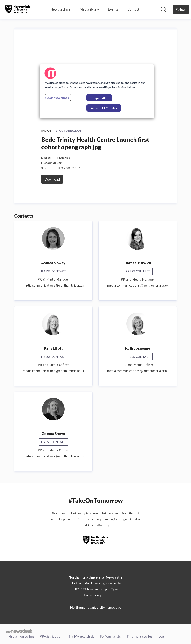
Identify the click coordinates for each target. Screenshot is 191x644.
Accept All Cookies (104, 108)
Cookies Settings (57, 98)
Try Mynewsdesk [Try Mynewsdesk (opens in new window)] (81, 636)
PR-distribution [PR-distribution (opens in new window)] (51, 636)
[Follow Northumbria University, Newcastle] (181, 9)
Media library (89, 9)
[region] (97, 91)
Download (52, 179)
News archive (60, 9)
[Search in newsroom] (163, 9)
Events (113, 9)
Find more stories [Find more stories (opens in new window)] (140, 636)
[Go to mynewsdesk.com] (19, 631)
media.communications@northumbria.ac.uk (53, 285)
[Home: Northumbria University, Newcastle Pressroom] (18, 9)
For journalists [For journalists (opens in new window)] (110, 636)
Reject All (99, 98)
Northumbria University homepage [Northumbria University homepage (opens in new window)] (96, 607)
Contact (133, 9)
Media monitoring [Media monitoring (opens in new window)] (21, 636)
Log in (163, 636)
